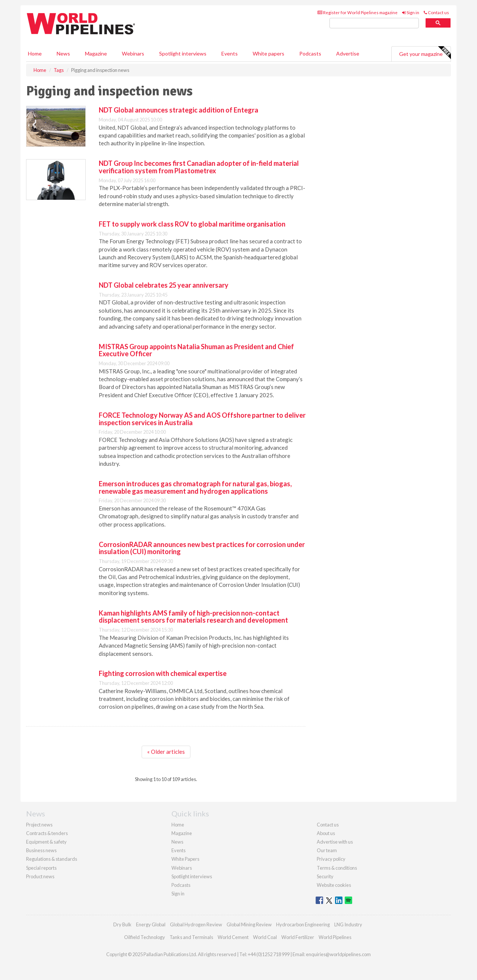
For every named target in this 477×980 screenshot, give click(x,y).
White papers (268, 53)
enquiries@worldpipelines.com (338, 954)
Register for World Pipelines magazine (358, 12)
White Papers (185, 859)
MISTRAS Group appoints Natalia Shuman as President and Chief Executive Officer (196, 350)
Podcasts (310, 53)
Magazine (96, 53)
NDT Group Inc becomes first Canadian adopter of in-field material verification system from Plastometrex (199, 167)
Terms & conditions (337, 868)
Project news (39, 825)
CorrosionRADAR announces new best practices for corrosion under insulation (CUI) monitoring (202, 548)
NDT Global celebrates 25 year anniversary (164, 285)
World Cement (233, 937)
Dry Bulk (122, 924)
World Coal (265, 937)
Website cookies (334, 885)
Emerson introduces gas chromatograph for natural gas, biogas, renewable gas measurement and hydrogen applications (195, 487)
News (177, 842)
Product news (40, 876)
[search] (374, 23)
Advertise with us (335, 842)
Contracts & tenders (47, 833)
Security (325, 876)
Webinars (133, 53)
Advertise (348, 53)
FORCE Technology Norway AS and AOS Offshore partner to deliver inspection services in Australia (202, 419)
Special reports (41, 868)
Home (35, 53)
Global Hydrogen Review (196, 924)
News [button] (63, 53)
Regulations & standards (52, 859)
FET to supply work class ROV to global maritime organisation (192, 224)
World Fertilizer (298, 937)
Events (230, 53)
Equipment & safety (46, 842)
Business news (41, 850)
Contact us (436, 12)
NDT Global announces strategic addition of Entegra (179, 110)
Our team (327, 850)
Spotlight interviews (183, 53)
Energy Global (151, 924)
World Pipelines (335, 937)
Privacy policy (331, 859)
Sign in (411, 12)
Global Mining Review (249, 924)
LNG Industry (348, 924)
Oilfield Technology (145, 937)
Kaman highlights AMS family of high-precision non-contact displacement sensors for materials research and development (193, 617)
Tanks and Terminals (191, 937)
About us (326, 833)
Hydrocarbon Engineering (303, 924)
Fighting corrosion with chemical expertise (163, 673)
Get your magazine (425, 53)
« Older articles (166, 752)
